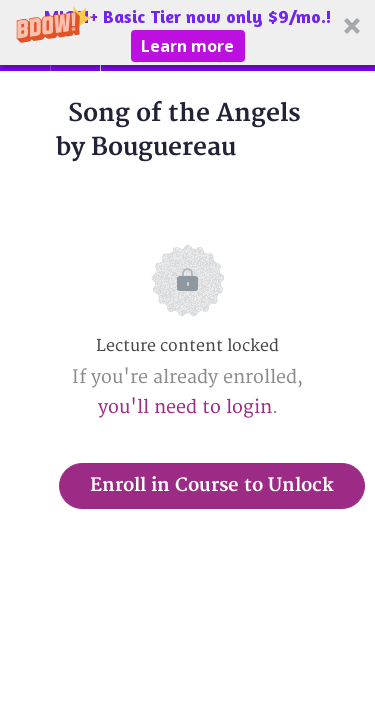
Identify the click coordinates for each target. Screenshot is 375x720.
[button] (187, 32)
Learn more (187, 46)
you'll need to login (185, 407)
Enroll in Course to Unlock (212, 485)
